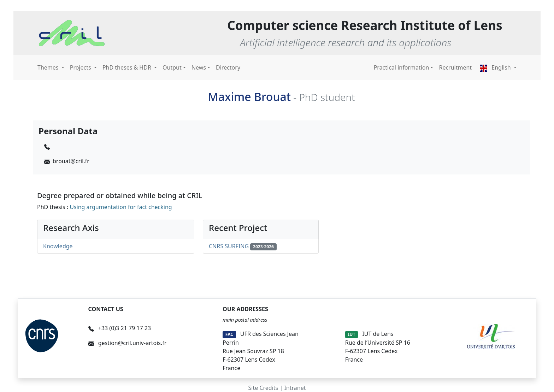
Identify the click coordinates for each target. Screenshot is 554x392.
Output (172, 67)
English (496, 67)
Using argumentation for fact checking (121, 207)
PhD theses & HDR (128, 67)
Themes (49, 67)
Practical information (402, 67)
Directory (228, 67)
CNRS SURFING (229, 246)
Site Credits (263, 388)
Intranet (295, 388)
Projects (81, 67)
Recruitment (455, 67)
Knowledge (58, 246)
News (199, 67)
